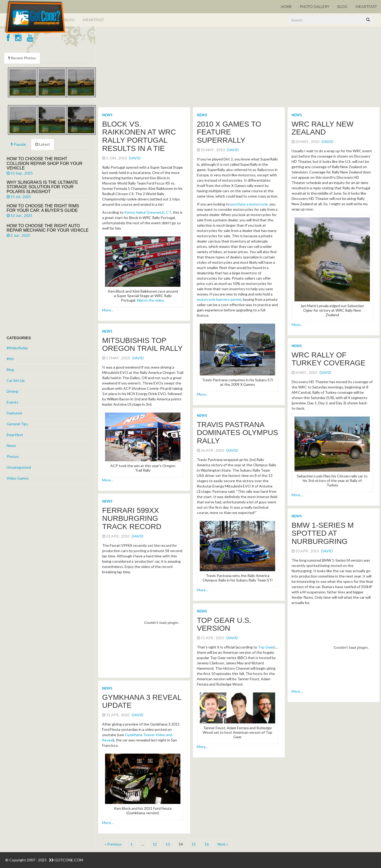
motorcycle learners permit (219, 299)
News (107, 115)
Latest (43, 144)
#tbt (10, 359)
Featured (14, 413)
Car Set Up (16, 380)
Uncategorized (19, 467)
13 (168, 844)
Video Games (18, 478)
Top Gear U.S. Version (224, 624)
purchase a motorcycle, (250, 204)
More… (108, 310)
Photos (13, 456)
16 (207, 844)
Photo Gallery (315, 6)
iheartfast (15, 435)
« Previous (113, 844)
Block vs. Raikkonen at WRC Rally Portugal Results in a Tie (139, 136)
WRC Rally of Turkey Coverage (329, 359)
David (135, 158)
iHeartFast (366, 6)
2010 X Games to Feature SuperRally (229, 132)
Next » (223, 844)
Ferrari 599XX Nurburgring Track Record (132, 519)
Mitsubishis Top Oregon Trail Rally (142, 344)
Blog (342, 6)
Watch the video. (151, 300)
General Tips (17, 424)
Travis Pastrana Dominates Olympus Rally (237, 433)
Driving (12, 391)
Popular (19, 144)
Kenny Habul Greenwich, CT (148, 212)
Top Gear (266, 647)
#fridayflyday (17, 348)
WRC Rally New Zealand (323, 128)
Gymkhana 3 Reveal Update (142, 701)
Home (286, 6)
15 (194, 844)
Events (12, 402)
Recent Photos (22, 58)
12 (155, 844)
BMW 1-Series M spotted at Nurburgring (323, 533)
